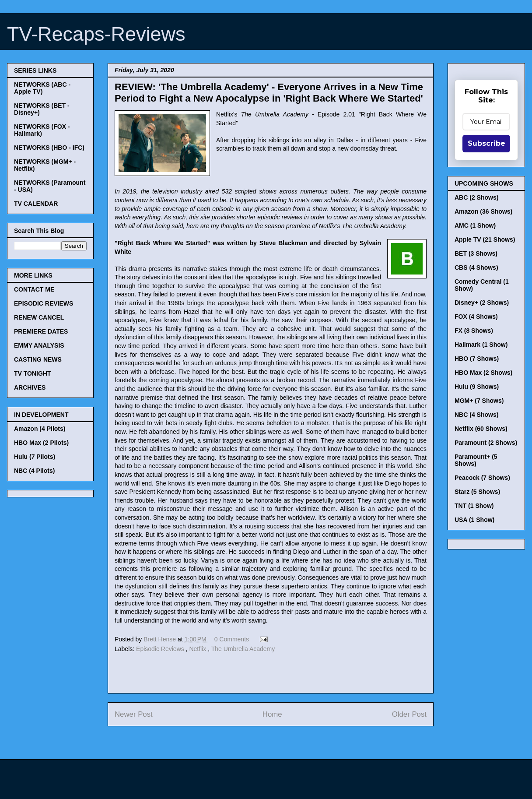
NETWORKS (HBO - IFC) (49, 148)
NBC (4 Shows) (476, 415)
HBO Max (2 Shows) (483, 373)
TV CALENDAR (36, 204)
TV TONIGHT (33, 373)
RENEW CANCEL (39, 317)
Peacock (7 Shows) (482, 478)
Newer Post (134, 714)
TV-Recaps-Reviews (96, 34)
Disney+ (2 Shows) (482, 303)
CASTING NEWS (38, 359)
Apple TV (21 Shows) (485, 239)
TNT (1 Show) (474, 506)
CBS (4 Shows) (476, 268)
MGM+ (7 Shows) (479, 401)
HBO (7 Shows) (477, 359)
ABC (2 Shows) (476, 197)
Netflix (198, 649)
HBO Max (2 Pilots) (41, 443)
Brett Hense (161, 639)
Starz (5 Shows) (477, 492)
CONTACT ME (34, 289)
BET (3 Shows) (476, 253)
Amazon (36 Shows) (483, 211)
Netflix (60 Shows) (481, 429)
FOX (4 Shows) (476, 317)
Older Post (409, 714)
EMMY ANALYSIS (39, 345)
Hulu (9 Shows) (477, 387)
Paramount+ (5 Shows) (476, 460)
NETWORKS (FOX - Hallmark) (42, 130)
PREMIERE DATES (41, 331)
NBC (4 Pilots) (34, 471)
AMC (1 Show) (475, 225)
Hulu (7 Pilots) (35, 457)
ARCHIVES (30, 387)
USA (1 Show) (474, 520)
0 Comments (232, 639)
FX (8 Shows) (474, 331)
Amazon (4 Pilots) (40, 429)
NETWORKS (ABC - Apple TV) (42, 88)
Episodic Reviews (161, 649)
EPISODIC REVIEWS (44, 303)
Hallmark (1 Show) (481, 345)
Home (272, 714)
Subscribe (486, 143)
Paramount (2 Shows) (486, 443)
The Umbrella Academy (243, 649)
